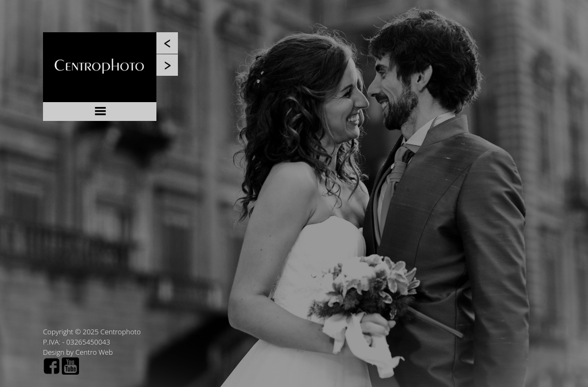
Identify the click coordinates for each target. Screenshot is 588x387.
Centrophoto (121, 332)
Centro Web (94, 352)
